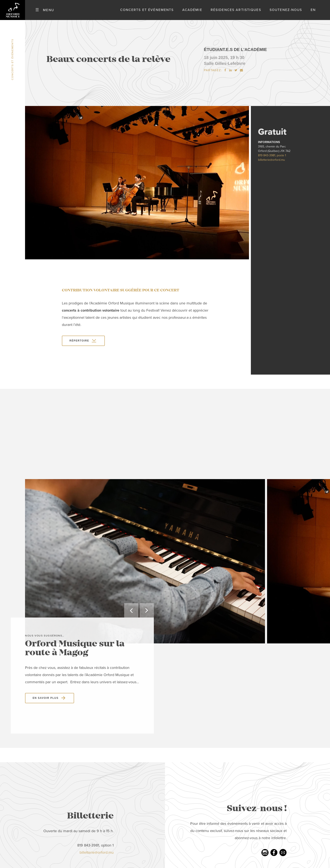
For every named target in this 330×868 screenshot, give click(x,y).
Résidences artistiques (236, 12)
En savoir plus (46, 548)
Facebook (245, 785)
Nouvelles (66, 836)
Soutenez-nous (286, 12)
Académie (192, 12)
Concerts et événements (147, 12)
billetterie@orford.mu (271, 165)
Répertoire (79, 346)
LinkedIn (244, 807)
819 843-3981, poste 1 (272, 160)
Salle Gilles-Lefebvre (225, 68)
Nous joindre (69, 821)
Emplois (64, 814)
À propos (65, 785)
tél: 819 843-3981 (157, 807)
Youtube (244, 793)
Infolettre (246, 800)
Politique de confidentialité (82, 828)
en (313, 12)
